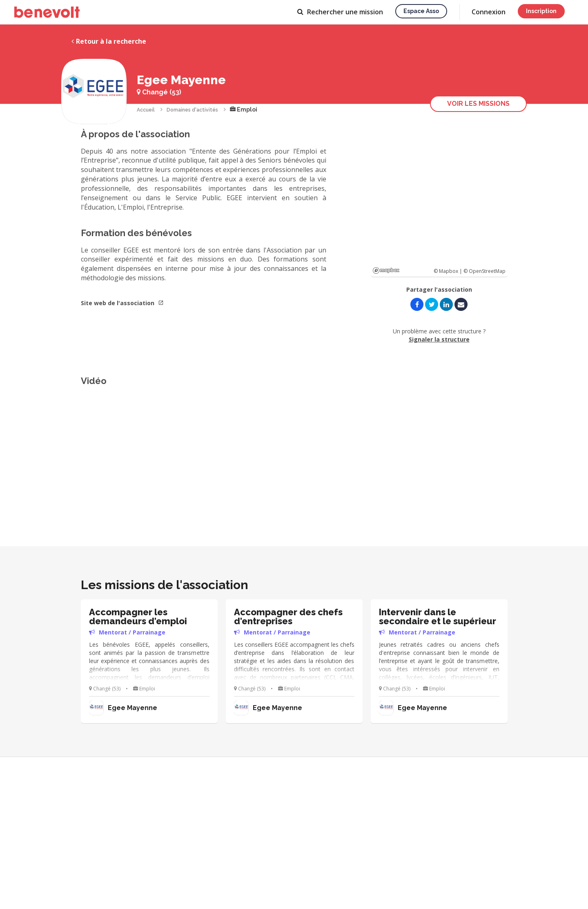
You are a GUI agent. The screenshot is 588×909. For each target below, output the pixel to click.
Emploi (244, 109)
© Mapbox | (449, 271)
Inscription (541, 11)
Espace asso (421, 11)
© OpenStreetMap (484, 271)
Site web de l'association (122, 303)
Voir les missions (478, 104)
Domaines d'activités (192, 110)
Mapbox (386, 270)
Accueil (146, 110)
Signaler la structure (439, 339)
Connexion (489, 12)
